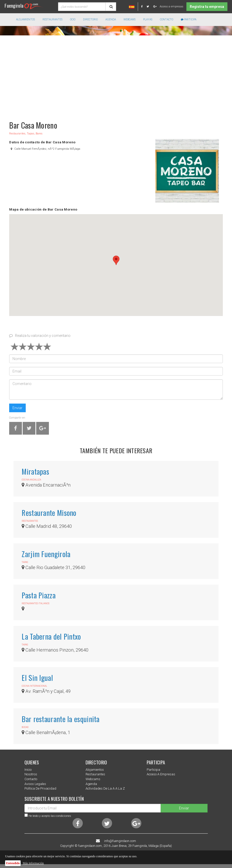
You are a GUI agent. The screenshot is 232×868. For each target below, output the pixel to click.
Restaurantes (95, 774)
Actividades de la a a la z (105, 788)
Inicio (28, 770)
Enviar (17, 408)
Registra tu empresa (207, 7)
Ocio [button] (73, 19)
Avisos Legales (35, 784)
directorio (90, 19)
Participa (189, 19)
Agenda (111, 19)
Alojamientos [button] (25, 19)
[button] (116, 260)
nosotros (31, 774)
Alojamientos (95, 770)
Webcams (129, 19)
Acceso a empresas (172, 6)
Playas (148, 19)
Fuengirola (24, 5)
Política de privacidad (40, 788)
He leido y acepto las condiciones (50, 816)
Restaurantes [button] (52, 19)
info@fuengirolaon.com (120, 841)
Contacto (167, 19)
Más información (33, 863)
